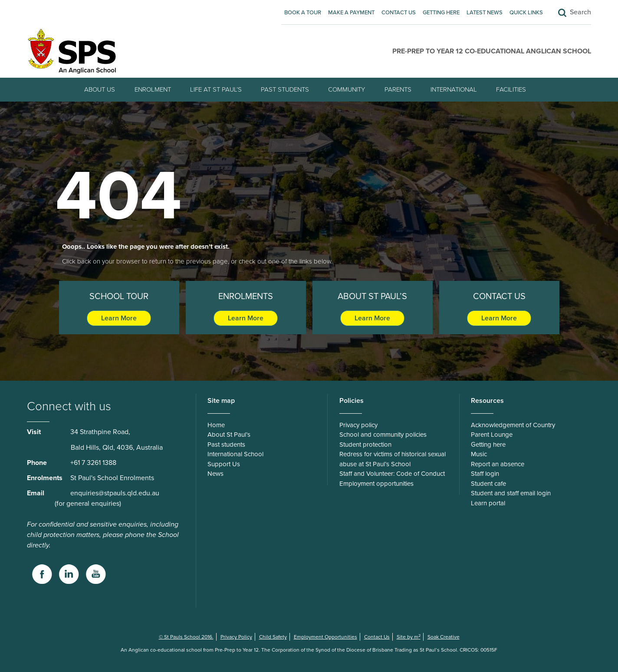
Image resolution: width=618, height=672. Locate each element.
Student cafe (488, 484)
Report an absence (498, 464)
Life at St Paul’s (216, 89)
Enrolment (153, 89)
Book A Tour (303, 13)
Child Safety (273, 637)
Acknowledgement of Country (513, 425)
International (454, 89)
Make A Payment (351, 13)
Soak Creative (444, 637)
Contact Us (399, 13)
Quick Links (526, 13)
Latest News (485, 13)
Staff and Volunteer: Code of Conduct (392, 474)
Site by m (409, 637)
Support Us (224, 464)
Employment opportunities (376, 484)
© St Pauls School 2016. (186, 637)
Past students (285, 89)
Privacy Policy (236, 637)
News (215, 474)
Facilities (511, 89)
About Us (100, 89)
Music (479, 454)
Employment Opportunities (325, 637)
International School (235, 454)
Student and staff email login (511, 493)
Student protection (365, 445)
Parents (398, 89)
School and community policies (383, 435)
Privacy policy (358, 425)
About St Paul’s (229, 435)
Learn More (119, 318)
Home (216, 425)
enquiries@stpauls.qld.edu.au (115, 493)
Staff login (485, 474)
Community (347, 89)
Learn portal (488, 503)
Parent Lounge (492, 435)
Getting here (441, 13)
